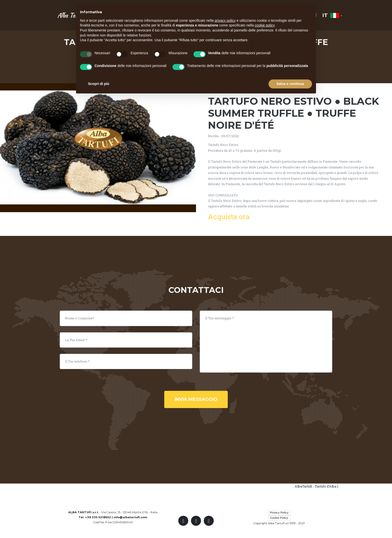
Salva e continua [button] (290, 84)
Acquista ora (229, 217)
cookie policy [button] (265, 25)
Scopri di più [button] (99, 84)
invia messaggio (196, 399)
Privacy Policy (279, 513)
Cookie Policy (279, 518)
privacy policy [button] (225, 20)
